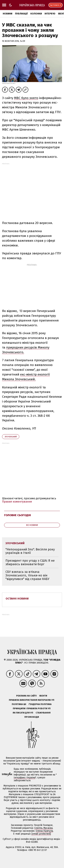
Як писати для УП (23, 713)
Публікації (21, 14)
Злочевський (11, 437)
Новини (8, 14)
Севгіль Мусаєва (43, 828)
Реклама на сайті (26, 696)
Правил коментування (17, 502)
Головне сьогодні (17, 515)
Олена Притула (44, 831)
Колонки (36, 14)
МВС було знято (26, 98)
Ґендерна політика (40, 704)
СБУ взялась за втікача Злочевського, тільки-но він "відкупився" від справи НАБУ (27, 575)
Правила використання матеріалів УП (32, 700)
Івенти (43, 696)
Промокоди (32, 717)
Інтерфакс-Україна (24, 778)
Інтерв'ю (50, 14)
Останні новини (17, 599)
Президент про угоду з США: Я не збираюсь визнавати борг (30, 562)
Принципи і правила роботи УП (32, 708)
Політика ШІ (19, 704)
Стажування (43, 713)
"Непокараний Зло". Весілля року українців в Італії (30, 551)
